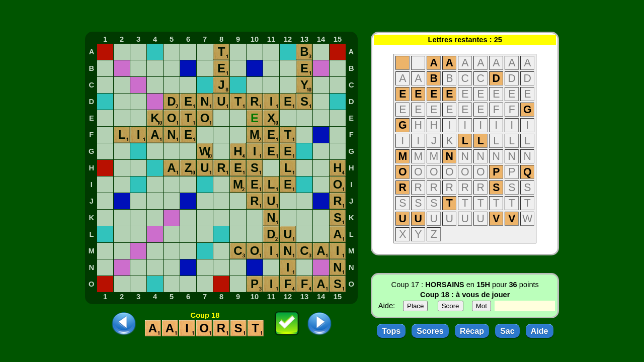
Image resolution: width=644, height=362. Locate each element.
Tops (391, 331)
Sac (507, 331)
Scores (430, 331)
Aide (540, 331)
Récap (472, 331)
